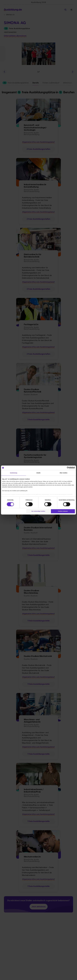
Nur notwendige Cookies (38, 511)
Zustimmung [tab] (13, 473)
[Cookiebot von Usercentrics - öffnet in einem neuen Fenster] (64, 468)
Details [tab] (38, 473)
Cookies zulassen (63, 511)
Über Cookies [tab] (64, 473)
